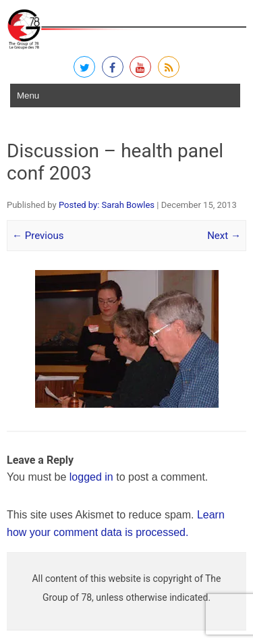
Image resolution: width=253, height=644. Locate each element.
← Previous (38, 236)
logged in (91, 477)
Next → (224, 236)
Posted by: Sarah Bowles (107, 205)
